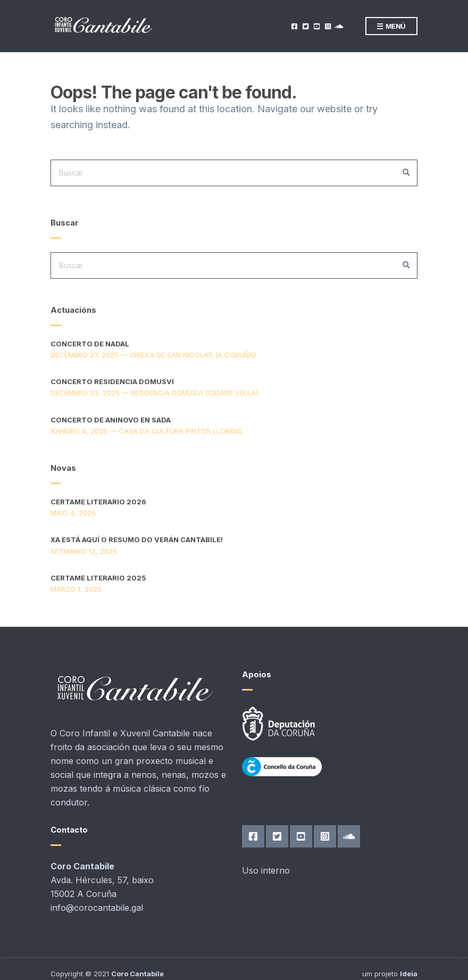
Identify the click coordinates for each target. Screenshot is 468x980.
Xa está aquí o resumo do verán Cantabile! (137, 539)
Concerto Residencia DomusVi (112, 381)
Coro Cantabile (137, 974)
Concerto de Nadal (90, 344)
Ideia (409, 974)
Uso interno (266, 870)
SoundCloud (339, 26)
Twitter (305, 26)
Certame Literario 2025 (98, 578)
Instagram (327, 26)
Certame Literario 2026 (98, 502)
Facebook (294, 26)
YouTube (316, 26)
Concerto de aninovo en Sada (111, 420)
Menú (391, 27)
